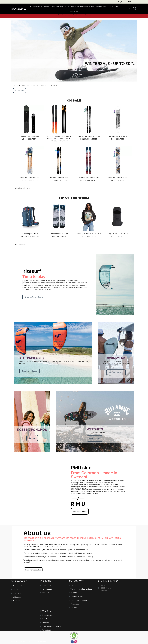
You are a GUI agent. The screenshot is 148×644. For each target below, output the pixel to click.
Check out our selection (34, 297)
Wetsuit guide (47, 630)
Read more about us (33, 570)
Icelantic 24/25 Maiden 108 (89, 178)
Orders (15, 590)
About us (74, 585)
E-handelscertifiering (79, 600)
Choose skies (47, 615)
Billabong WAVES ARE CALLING (89, 234)
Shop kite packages (29, 371)
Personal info (18, 586)
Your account (19, 581)
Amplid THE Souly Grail (30, 136)
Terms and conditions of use (81, 589)
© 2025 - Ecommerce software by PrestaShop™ (29, 641)
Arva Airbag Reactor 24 (30, 234)
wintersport (35, 6)
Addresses (17, 597)
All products (21, 244)
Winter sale (20, 90)
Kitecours (46, 623)
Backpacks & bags (88, 6)
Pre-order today (80, 511)
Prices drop (46, 585)
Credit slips (17, 593)
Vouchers (16, 601)
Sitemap (74, 608)
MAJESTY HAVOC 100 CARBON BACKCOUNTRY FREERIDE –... (59, 137)
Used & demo (113, 6)
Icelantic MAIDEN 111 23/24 (30, 178)
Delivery (74, 593)
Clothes (63, 6)
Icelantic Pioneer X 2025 (59, 178)
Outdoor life (101, 6)
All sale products (23, 188)
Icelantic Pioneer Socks (59, 234)
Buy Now (32, 438)
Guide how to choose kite (52, 626)
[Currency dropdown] (132, 2)
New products (47, 589)
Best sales (46, 593)
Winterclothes (73, 6)
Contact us (75, 604)
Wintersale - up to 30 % (110, 64)
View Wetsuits (95, 438)
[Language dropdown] (122, 2)
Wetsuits (55, 6)
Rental (44, 619)
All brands (74, 11)
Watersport (46, 6)
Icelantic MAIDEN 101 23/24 (118, 178)
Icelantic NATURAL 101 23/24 (89, 136)
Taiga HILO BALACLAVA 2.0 (118, 234)
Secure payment (77, 596)
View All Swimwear (116, 373)
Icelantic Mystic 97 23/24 (118, 136)
